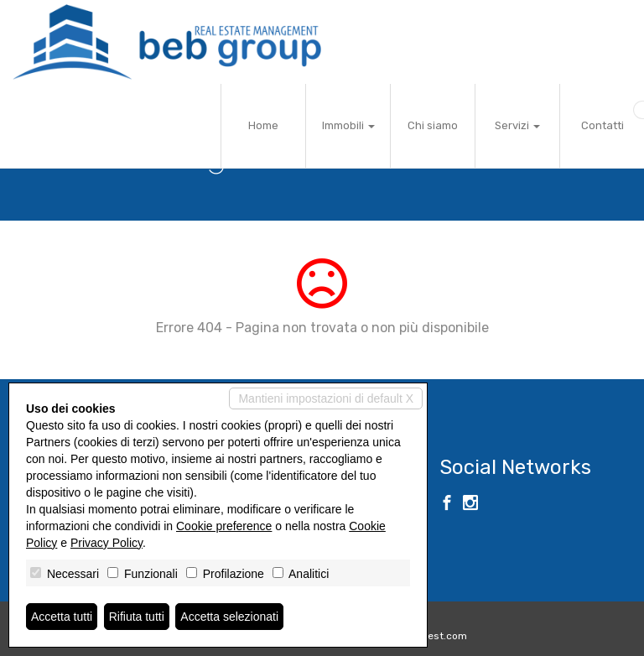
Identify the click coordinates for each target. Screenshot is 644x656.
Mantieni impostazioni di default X (326, 398)
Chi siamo (433, 125)
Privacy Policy (106, 543)
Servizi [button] (517, 125)
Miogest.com (436, 636)
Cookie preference (224, 526)
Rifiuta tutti (137, 617)
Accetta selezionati (229, 617)
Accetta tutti (62, 617)
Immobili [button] (348, 125)
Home (263, 125)
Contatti (602, 125)
